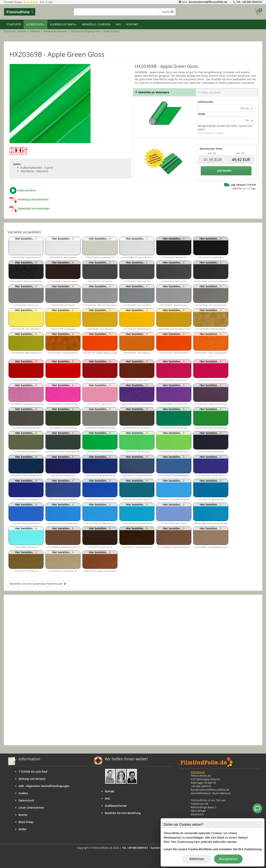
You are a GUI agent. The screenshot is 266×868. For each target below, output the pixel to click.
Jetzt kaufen (224, 171)
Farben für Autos (111, 31)
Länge (201, 114)
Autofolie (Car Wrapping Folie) (85, 31)
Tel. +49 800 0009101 (249, 2)
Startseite (22, 31)
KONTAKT (132, 24)
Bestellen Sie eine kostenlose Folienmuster (38, 584)
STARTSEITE (14, 24)
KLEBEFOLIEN (36, 24)
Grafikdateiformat (116, 806)
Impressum (198, 772)
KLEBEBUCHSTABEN (63, 24)
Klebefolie (35, 31)
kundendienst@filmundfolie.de (208, 2)
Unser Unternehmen (31, 808)
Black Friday (26, 822)
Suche (168, 12)
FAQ (118, 24)
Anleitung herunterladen (33, 199)
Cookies (23, 793)
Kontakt (109, 791)
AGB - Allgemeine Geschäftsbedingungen (44, 786)
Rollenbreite (205, 102)
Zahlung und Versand (32, 779)
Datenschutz (26, 800)
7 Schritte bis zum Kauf (33, 772)
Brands (23, 815)
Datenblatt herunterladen (34, 208)
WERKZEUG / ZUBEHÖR (96, 24)
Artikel (22, 829)
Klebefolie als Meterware (55, 31)
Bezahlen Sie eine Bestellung (123, 813)
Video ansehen (27, 190)
